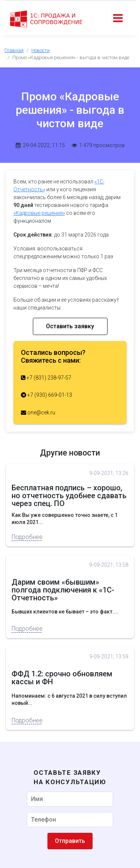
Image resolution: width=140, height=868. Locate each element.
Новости (41, 50)
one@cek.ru (38, 412)
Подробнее (27, 537)
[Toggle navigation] (118, 19)
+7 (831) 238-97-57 (46, 378)
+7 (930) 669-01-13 (46, 395)
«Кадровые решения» (39, 213)
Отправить (70, 841)
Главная (14, 50)
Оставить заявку (70, 326)
